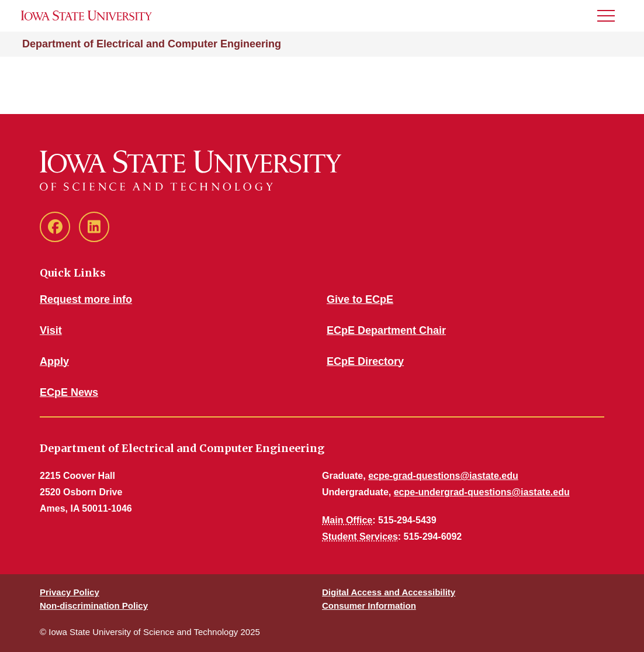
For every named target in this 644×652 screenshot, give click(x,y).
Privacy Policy (70, 592)
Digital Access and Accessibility (389, 592)
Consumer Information (369, 606)
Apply (54, 361)
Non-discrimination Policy (94, 606)
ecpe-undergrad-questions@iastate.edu (482, 492)
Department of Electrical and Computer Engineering (152, 44)
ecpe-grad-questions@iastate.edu (443, 476)
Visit (51, 330)
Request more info (86, 299)
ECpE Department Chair (386, 330)
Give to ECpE (360, 299)
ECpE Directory (365, 361)
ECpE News (69, 392)
